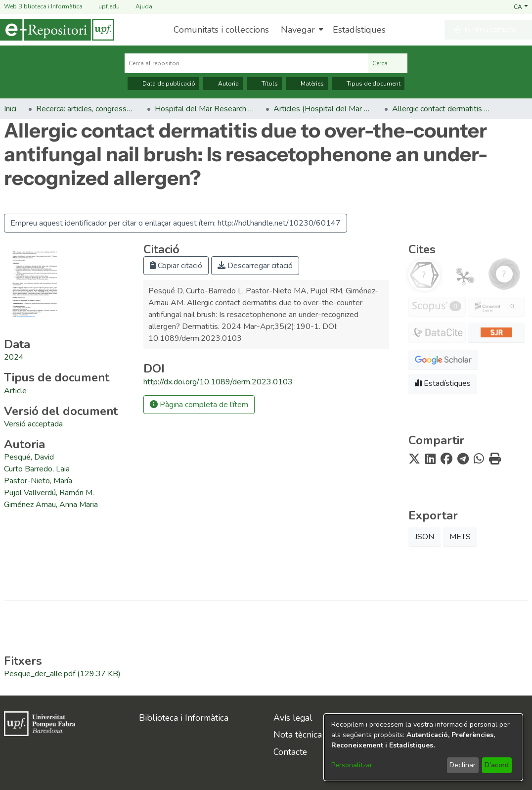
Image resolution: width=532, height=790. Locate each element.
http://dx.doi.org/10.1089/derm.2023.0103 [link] (218, 382)
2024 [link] (14, 357)
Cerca (388, 63)
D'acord (497, 765)
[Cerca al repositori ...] (246, 63)
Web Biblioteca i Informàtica (43, 6)
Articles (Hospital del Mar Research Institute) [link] (323, 109)
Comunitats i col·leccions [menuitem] (221, 30)
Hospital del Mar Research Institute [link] (204, 109)
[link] (15, 391)
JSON (424, 537)
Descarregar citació (255, 266)
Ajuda (138, 7)
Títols (264, 84)
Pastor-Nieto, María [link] (38, 481)
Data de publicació (163, 84)
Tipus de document (368, 84)
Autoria (223, 84)
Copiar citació (176, 266)
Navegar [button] (298, 30)
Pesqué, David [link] (29, 457)
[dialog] (423, 747)
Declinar (463, 765)
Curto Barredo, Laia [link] (37, 469)
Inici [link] (10, 109)
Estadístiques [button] (443, 383)
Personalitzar (352, 765)
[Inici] (57, 30)
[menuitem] (301, 30)
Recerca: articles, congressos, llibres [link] (86, 109)
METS (460, 537)
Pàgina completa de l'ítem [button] (199, 405)
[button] (521, 6)
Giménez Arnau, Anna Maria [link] (51, 505)
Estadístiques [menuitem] (359, 30)
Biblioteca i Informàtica (184, 718)
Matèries (307, 84)
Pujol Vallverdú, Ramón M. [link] (49, 493)
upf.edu (103, 7)
